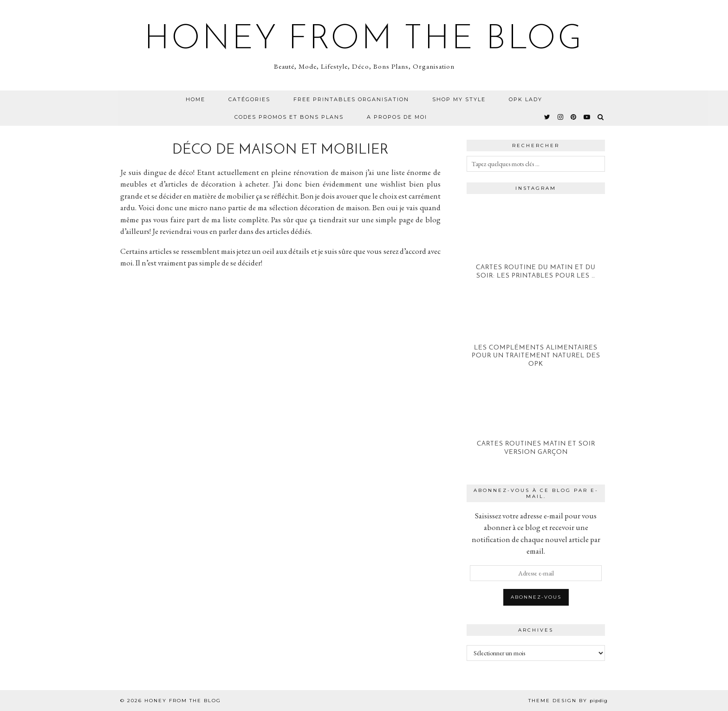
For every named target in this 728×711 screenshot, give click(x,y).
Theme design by (568, 701)
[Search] (601, 117)
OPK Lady (526, 99)
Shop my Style (459, 99)
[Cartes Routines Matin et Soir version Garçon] (536, 426)
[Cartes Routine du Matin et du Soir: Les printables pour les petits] (536, 250)
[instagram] (561, 117)
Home (195, 99)
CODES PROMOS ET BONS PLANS (289, 117)
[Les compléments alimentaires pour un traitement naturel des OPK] (536, 338)
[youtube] (587, 117)
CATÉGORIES (249, 99)
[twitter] (548, 117)
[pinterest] (574, 117)
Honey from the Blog (364, 40)
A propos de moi (397, 117)
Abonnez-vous (536, 597)
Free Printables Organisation (351, 99)
